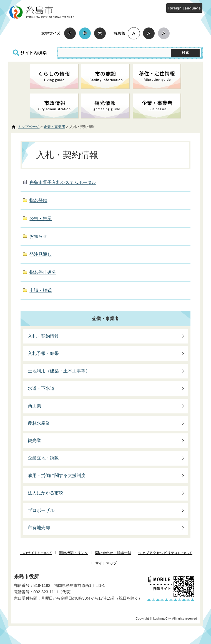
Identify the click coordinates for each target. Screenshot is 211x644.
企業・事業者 (54, 127)
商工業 (34, 406)
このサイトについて (36, 553)
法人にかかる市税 (46, 493)
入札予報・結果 (43, 353)
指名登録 (38, 200)
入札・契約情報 (43, 336)
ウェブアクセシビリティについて (165, 553)
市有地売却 (39, 528)
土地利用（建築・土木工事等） (59, 371)
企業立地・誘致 (43, 458)
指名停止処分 (43, 272)
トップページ (29, 127)
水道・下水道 (41, 388)
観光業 (34, 440)
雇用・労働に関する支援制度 (57, 475)
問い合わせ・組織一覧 (113, 553)
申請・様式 (41, 290)
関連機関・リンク (74, 553)
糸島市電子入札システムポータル (63, 182)
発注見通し (41, 254)
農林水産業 (39, 423)
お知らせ (38, 236)
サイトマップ (106, 563)
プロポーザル (41, 510)
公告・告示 (41, 219)
